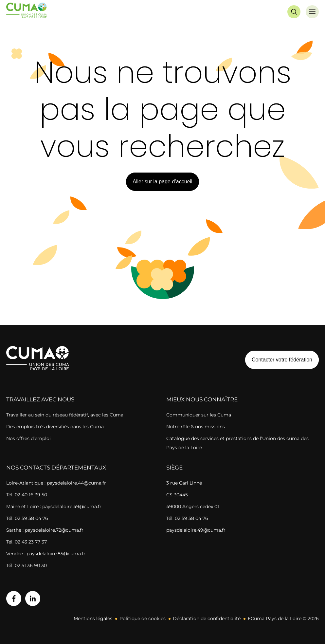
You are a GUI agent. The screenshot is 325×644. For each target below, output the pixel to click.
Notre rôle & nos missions (196, 427)
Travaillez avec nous (40, 399)
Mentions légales (93, 618)
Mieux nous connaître (202, 399)
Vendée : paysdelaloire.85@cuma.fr (46, 554)
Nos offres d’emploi (28, 438)
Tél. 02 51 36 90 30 (27, 565)
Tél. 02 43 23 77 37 (27, 542)
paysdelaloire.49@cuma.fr (196, 530)
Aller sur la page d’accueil (162, 182)
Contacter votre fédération (279, 359)
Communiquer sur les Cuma (199, 415)
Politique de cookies (143, 618)
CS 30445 (177, 495)
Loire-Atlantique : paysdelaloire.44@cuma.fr (56, 483)
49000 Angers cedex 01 (193, 506)
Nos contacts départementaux (56, 468)
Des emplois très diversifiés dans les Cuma (55, 427)
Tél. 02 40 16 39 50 (27, 495)
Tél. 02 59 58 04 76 (27, 518)
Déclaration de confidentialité (207, 618)
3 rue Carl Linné (184, 483)
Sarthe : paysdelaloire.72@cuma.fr (45, 530)
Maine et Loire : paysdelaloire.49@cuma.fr (54, 506)
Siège (174, 468)
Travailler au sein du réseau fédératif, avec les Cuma (65, 415)
